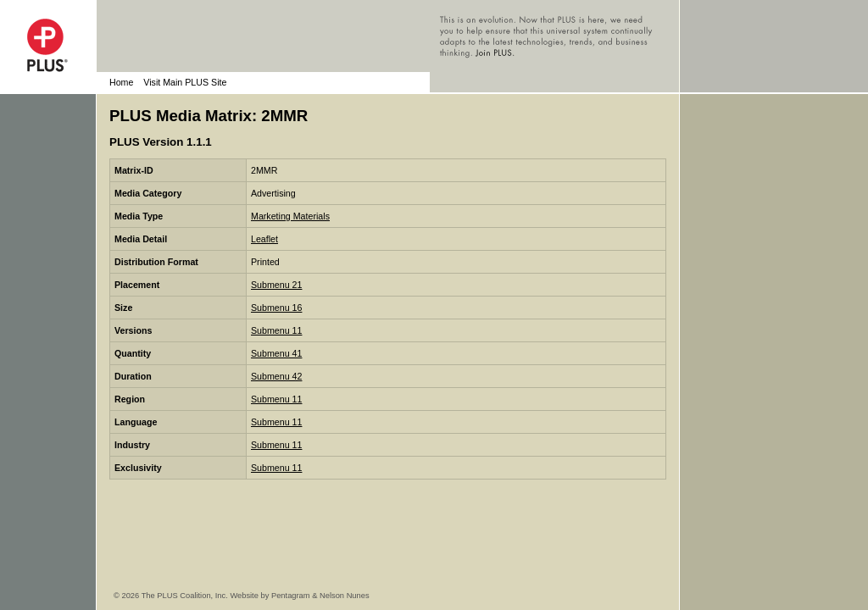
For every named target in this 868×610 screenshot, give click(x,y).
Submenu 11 (276, 330)
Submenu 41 (276, 353)
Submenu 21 (276, 285)
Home (121, 82)
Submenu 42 (276, 376)
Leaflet (264, 239)
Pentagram (291, 596)
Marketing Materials (290, 216)
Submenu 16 (276, 308)
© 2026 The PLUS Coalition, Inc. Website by (192, 596)
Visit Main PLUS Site (185, 82)
